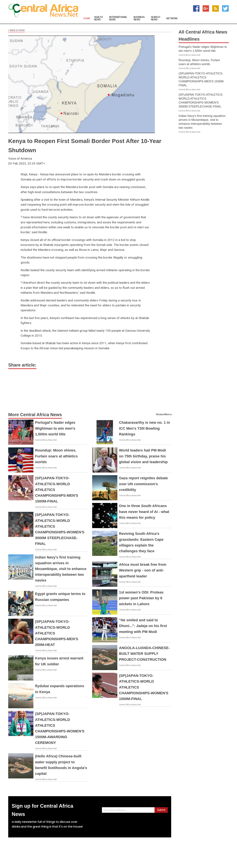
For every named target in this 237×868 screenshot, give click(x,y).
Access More (163, 414)
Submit (161, 810)
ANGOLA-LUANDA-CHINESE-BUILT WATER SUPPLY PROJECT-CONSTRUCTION (144, 654)
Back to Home (16, 30)
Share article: (22, 365)
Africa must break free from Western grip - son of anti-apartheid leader (143, 570)
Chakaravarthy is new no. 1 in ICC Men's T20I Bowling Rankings (144, 428)
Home (87, 18)
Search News (156, 18)
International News (118, 18)
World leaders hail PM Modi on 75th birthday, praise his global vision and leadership (143, 456)
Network (172, 18)
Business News (139, 18)
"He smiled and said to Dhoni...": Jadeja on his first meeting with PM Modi (143, 626)
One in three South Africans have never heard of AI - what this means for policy (144, 512)
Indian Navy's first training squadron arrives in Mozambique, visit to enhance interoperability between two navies (61, 569)
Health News (99, 18)
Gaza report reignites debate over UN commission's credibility (143, 484)
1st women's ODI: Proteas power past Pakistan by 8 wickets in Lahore (141, 598)
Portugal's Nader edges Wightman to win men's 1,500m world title (55, 428)
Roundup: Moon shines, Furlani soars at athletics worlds (56, 456)
